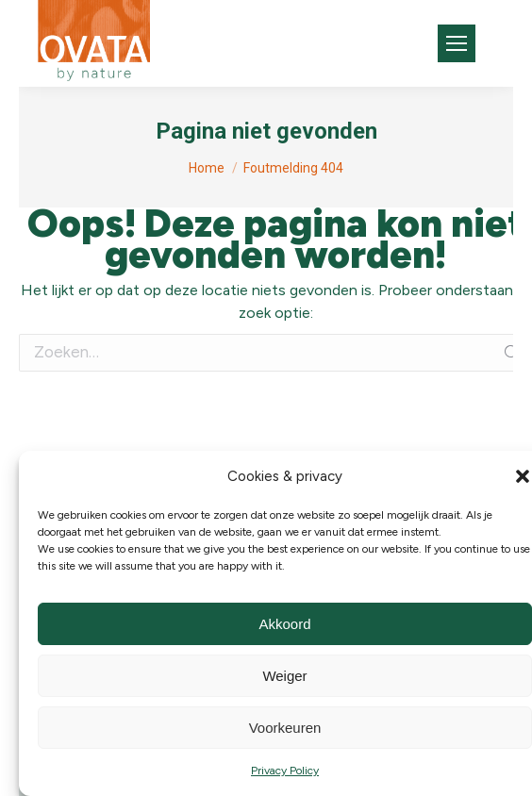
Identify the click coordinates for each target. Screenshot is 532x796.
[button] (523, 476)
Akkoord (284, 624)
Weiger (284, 676)
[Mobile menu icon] (457, 43)
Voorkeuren (285, 728)
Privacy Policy (285, 771)
